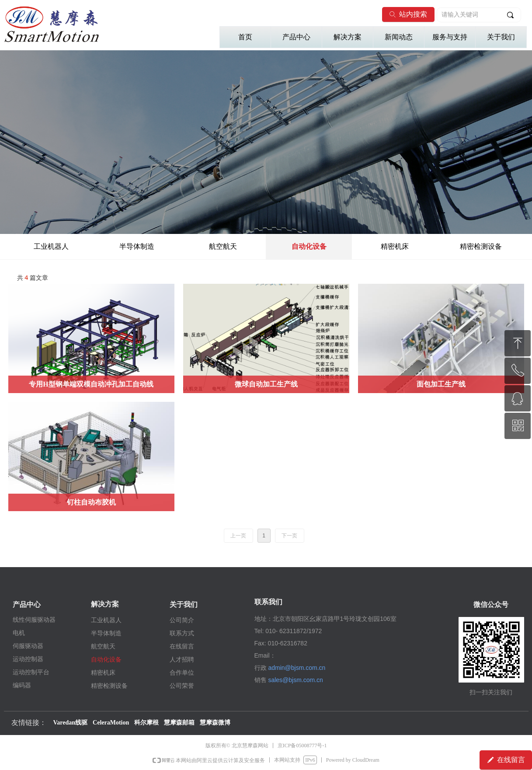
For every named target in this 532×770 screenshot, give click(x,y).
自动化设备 (309, 246)
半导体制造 (137, 246)
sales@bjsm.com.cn (295, 680)
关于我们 (501, 37)
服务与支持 (450, 37)
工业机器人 (51, 246)
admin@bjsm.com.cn (297, 668)
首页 (245, 37)
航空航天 (223, 246)
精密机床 (395, 246)
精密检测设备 (481, 246)
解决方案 (348, 37)
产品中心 (296, 37)
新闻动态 (399, 37)
